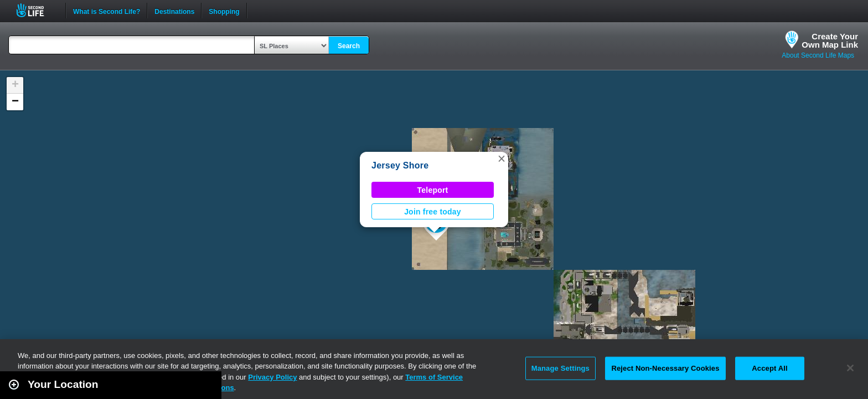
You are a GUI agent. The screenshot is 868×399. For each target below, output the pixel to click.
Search (349, 46)
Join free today (433, 212)
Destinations (174, 11)
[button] (502, 158)
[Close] (850, 368)
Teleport (433, 190)
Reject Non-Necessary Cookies (665, 368)
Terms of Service (434, 377)
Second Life (36, 10)
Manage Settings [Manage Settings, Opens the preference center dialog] (560, 368)
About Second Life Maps (818, 55)
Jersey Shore (400, 165)
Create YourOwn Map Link (830, 40)
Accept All (769, 368)
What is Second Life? (107, 11)
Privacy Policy (272, 377)
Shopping (224, 11)
